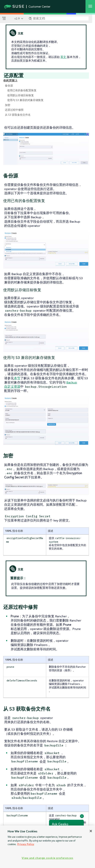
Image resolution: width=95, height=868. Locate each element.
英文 (64, 57)
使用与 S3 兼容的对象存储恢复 (25, 100)
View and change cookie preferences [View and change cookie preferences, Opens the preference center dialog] (47, 858)
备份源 (9, 86)
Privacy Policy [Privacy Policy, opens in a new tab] (26, 844)
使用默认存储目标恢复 (21, 95)
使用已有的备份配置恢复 (22, 90)
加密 (8, 105)
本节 (17, 378)
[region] (47, 847)
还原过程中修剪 (14, 110)
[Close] (91, 831)
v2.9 (17, 18)
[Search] (60, 18)
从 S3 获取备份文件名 (18, 115)
